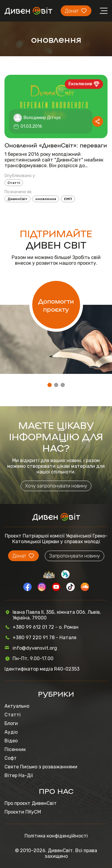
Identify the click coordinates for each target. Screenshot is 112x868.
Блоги (11, 723)
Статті (14, 183)
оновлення (46, 199)
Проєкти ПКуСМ (23, 812)
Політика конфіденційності (56, 836)
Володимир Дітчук (42, 118)
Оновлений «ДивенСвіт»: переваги (56, 145)
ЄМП (68, 199)
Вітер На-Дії (19, 775)
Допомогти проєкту (56, 305)
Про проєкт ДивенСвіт (31, 803)
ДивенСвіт (17, 199)
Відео (11, 741)
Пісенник (15, 749)
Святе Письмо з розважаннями (41, 767)
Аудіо (11, 732)
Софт (11, 758)
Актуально (17, 706)
